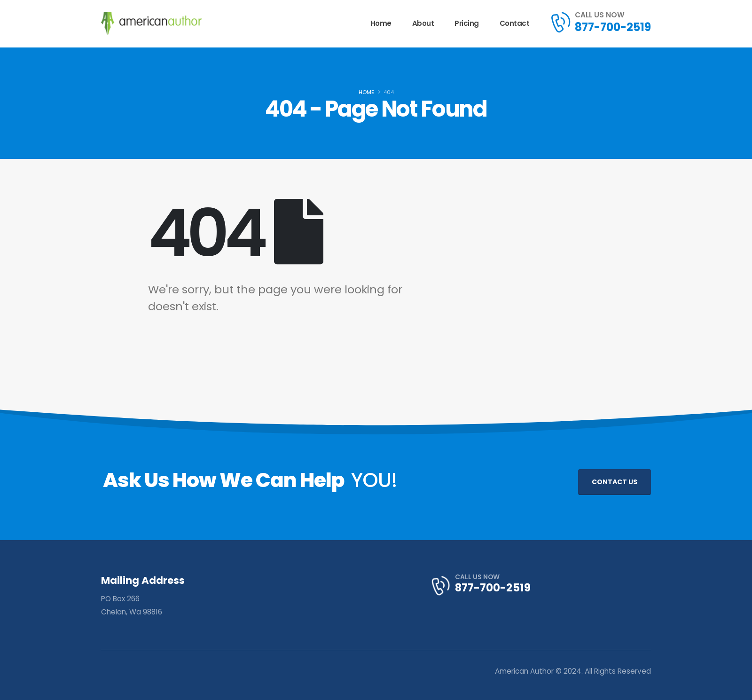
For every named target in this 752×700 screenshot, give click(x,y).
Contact (515, 23)
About (423, 23)
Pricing (467, 23)
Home (381, 23)
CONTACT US (615, 482)
